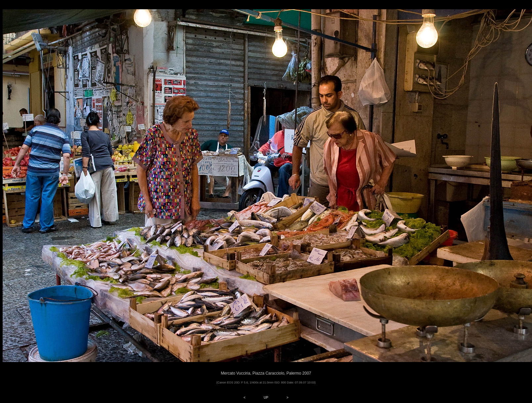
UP (266, 398)
